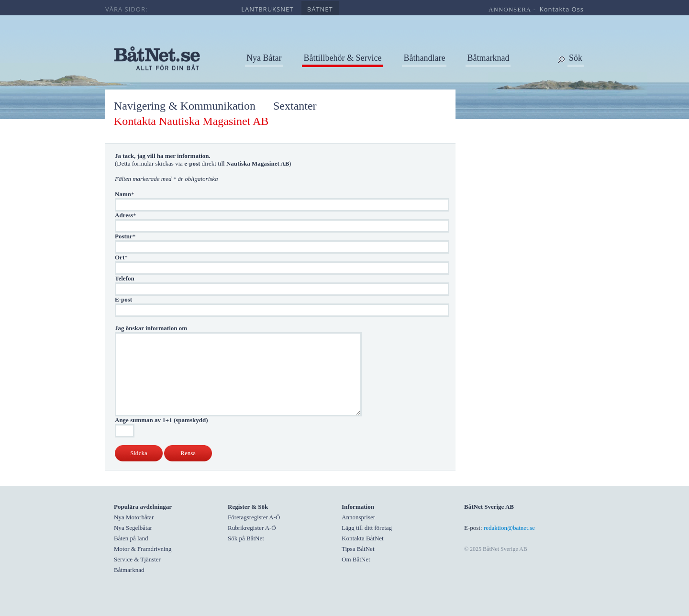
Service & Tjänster (137, 559)
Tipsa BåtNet (358, 549)
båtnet (320, 9)
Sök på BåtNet (246, 538)
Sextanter (295, 106)
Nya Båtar (264, 58)
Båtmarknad (488, 58)
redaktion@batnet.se (509, 528)
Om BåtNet (356, 559)
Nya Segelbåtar (133, 528)
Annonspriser (358, 517)
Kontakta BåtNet (363, 538)
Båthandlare (424, 58)
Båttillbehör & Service (342, 58)
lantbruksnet (267, 9)
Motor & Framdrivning (143, 549)
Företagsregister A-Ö (254, 517)
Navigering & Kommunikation (185, 106)
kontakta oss (562, 9)
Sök (576, 58)
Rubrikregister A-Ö (252, 528)
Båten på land (131, 538)
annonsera (510, 9)
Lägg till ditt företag (367, 528)
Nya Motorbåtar (134, 517)
